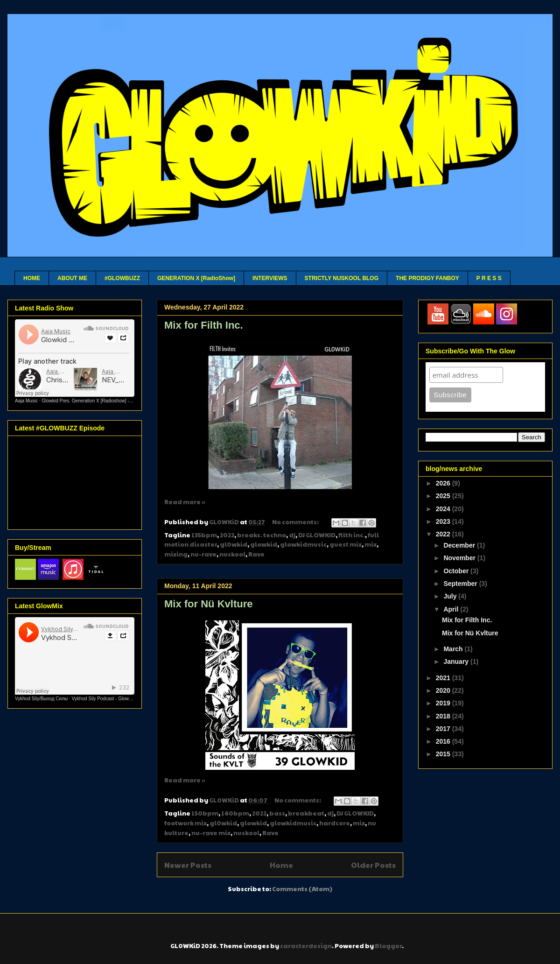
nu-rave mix (211, 833)
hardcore (335, 823)
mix (371, 544)
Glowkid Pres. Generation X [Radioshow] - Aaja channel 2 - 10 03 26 (112, 401)
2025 (444, 496)
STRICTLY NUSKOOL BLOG (342, 278)
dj (292, 535)
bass (277, 813)
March (454, 649)
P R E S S (489, 278)
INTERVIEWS (270, 278)
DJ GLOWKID (317, 535)
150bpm (205, 813)
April (452, 609)
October (457, 571)
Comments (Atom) (302, 889)
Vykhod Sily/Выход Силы (41, 699)
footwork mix (185, 823)
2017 (444, 729)
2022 (227, 535)
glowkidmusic (303, 544)
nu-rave (203, 554)
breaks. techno (262, 535)
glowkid (264, 544)
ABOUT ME (72, 278)
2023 (444, 521)
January (457, 661)
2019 (444, 703)
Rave (256, 554)
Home (281, 865)
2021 (444, 678)
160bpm (235, 813)
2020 (444, 690)
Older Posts (373, 865)
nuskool (232, 554)
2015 (444, 754)
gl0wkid (234, 544)
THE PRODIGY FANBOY (427, 278)
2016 (444, 741)
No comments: (296, 522)
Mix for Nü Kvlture (208, 604)
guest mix (346, 544)
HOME (32, 278)
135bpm (204, 535)
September (461, 584)
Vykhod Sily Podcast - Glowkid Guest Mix (115, 699)
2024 (444, 509)
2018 (444, 716)
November (460, 558)
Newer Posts (188, 865)
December (460, 545)
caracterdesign (306, 946)
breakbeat (306, 813)
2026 (444, 483)
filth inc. (352, 535)
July (451, 596)
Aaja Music (26, 401)
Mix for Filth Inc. (204, 325)
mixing (176, 554)
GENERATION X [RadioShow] (196, 278)
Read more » (185, 502)
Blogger (388, 946)
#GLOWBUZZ (122, 278)
